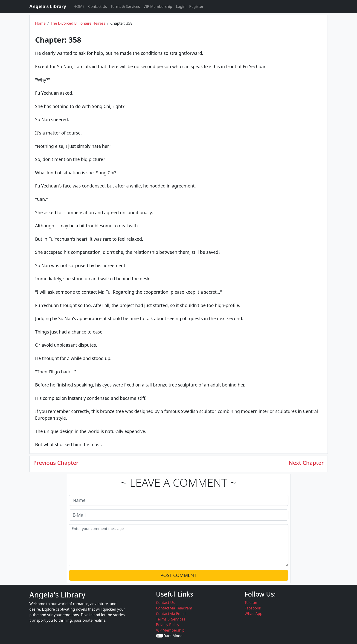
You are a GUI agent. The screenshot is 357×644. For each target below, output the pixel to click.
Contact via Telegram (174, 608)
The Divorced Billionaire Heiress (78, 23)
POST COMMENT (178, 575)
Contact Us (97, 6)
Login (181, 6)
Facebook (253, 608)
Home (41, 23)
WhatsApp (254, 614)
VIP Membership (158, 6)
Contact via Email (171, 614)
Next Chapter (306, 463)
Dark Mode (173, 636)
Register (196, 6)
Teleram (252, 603)
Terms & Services (125, 6)
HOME (79, 6)
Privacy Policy (168, 625)
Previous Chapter (56, 463)
